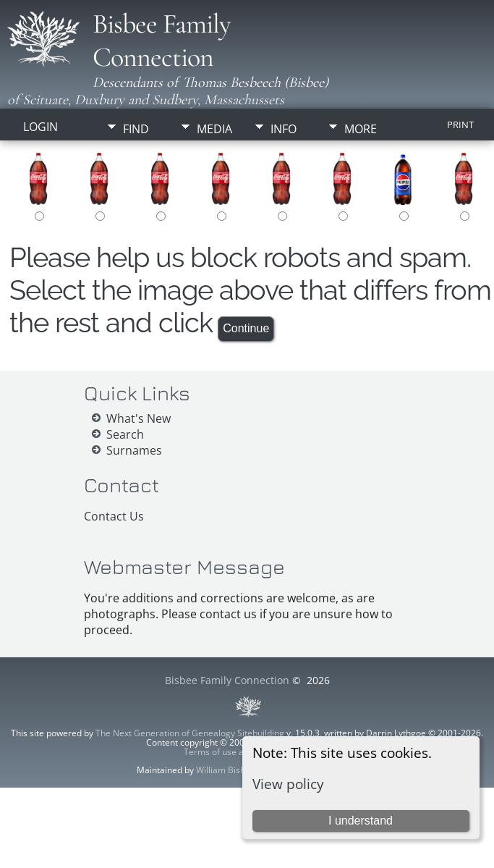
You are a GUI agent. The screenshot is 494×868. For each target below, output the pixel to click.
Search (125, 434)
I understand (361, 821)
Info (284, 129)
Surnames (134, 450)
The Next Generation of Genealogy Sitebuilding (190, 733)
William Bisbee (226, 770)
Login (41, 127)
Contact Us (114, 516)
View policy (288, 784)
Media (214, 129)
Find (136, 129)
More (361, 129)
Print (460, 125)
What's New (139, 418)
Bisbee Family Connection (162, 41)
